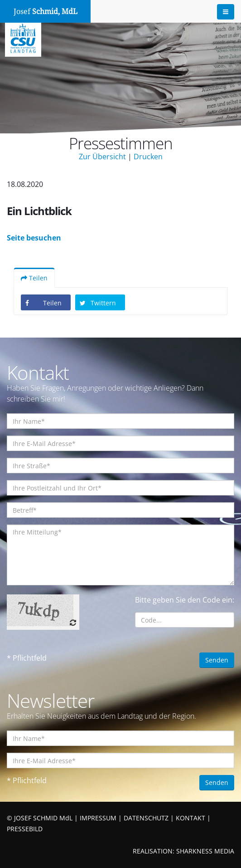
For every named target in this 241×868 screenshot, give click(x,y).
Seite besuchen (34, 238)
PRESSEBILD (25, 829)
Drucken (148, 157)
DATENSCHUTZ (146, 818)
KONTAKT (190, 818)
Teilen (34, 278)
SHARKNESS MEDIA (205, 851)
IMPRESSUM (98, 818)
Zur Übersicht (102, 157)
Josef (46, 12)
